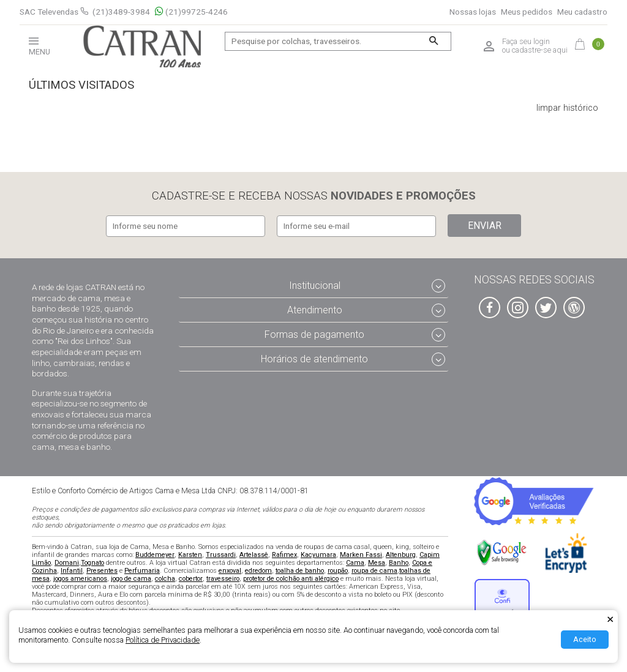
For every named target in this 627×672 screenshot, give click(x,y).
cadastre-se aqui (540, 50)
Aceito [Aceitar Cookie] (585, 639)
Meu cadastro (582, 12)
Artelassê (254, 553)
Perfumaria (142, 569)
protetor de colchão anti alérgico (291, 577)
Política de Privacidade (163, 640)
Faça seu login (526, 42)
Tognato (92, 561)
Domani (67, 561)
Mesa (377, 561)
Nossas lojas (473, 12)
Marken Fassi (361, 553)
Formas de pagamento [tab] (314, 333)
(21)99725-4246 (191, 12)
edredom (258, 569)
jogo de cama (131, 577)
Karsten (190, 553)
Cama (355, 561)
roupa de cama (374, 569)
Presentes (102, 569)
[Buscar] (434, 41)
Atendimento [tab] (315, 308)
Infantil (72, 569)
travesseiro (223, 577)
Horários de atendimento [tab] (314, 357)
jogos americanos (80, 577)
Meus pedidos (527, 12)
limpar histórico (567, 108)
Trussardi (221, 553)
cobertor (191, 577)
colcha (165, 577)
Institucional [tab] (315, 284)
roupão (338, 569)
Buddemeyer (155, 553)
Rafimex (284, 553)
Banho (399, 561)
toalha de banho (300, 569)
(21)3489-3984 (121, 12)
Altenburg (401, 553)
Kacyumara (318, 553)
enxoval (230, 569)
